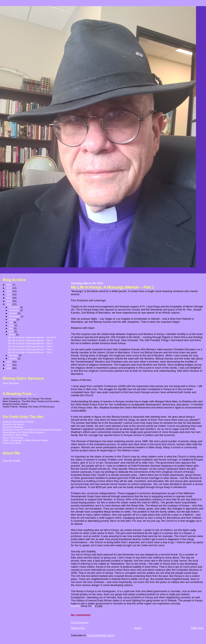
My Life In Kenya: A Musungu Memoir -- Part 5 (30, 340)
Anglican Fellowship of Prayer (18, 422)
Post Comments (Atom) (101, 635)
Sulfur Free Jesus (12, 443)
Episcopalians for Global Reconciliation (23, 432)
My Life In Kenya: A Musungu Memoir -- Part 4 (30, 343)
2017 (9, 288)
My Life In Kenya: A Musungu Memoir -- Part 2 (30, 349)
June (12, 325)
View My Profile (11, 461)
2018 (9, 285)
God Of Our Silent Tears (15, 435)
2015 (9, 294)
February (14, 355)
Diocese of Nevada (13, 427)
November (14, 310)
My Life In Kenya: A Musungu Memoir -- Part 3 (30, 346)
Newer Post (78, 628)
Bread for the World (13, 424)
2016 (9, 291)
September (15, 316)
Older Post (197, 628)
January (13, 358)
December (14, 307)
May (11, 328)
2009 (9, 368)
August (13, 319)
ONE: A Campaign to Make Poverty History (25, 440)
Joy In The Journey (13, 438)
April (12, 331)
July (11, 322)
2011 (9, 362)
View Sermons (11, 383)
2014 (9, 298)
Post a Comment (80, 622)
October (13, 313)
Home (138, 628)
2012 (9, 304)
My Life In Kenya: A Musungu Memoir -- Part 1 (30, 352)
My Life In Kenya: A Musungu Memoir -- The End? (32, 337)
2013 (9, 301)
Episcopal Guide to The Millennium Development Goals (32, 430)
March (12, 335)
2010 (9, 365)
